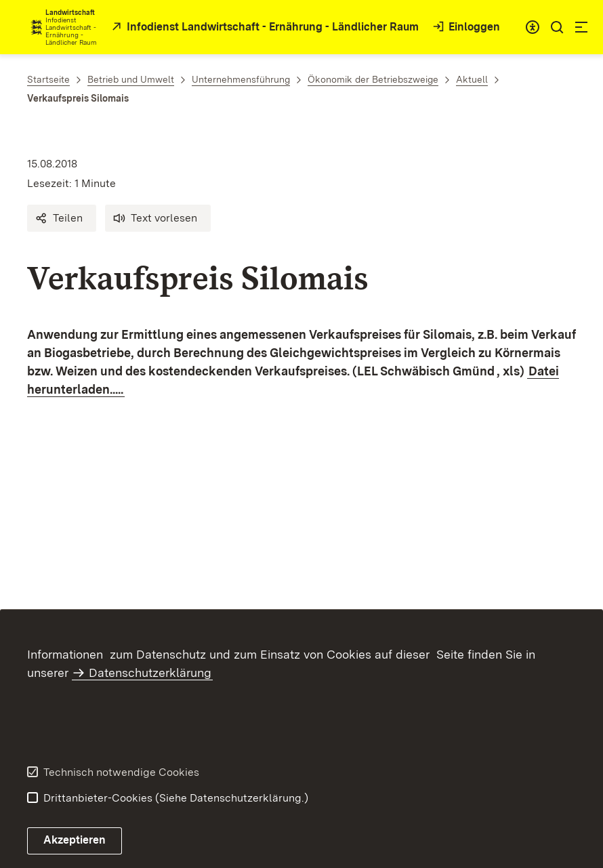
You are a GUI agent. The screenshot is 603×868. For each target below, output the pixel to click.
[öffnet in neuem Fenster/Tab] (264, 27)
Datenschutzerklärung (150, 673)
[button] (62, 218)
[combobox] (533, 27)
